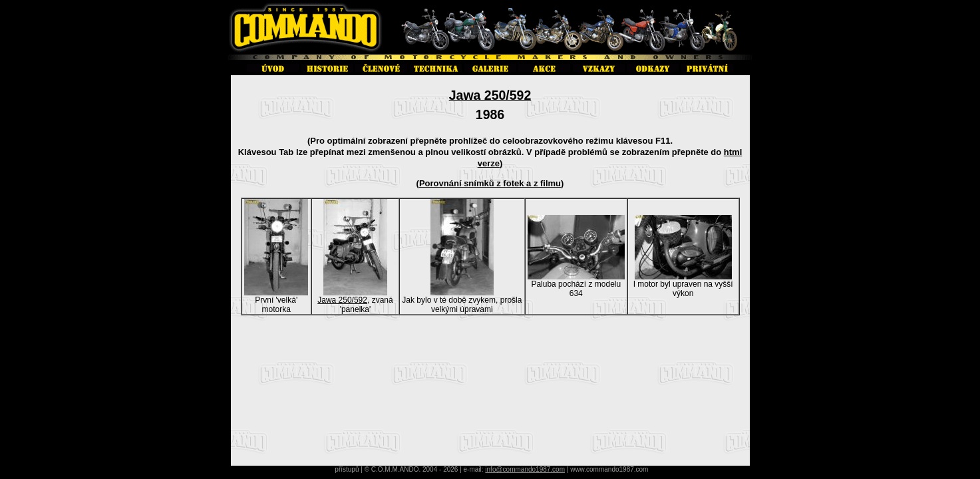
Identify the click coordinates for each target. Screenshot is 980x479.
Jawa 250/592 (490, 95)
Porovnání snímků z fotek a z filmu (490, 183)
